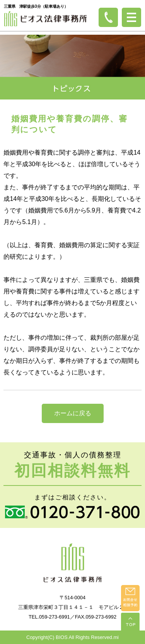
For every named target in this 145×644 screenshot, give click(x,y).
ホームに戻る (73, 413)
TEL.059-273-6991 (49, 617)
